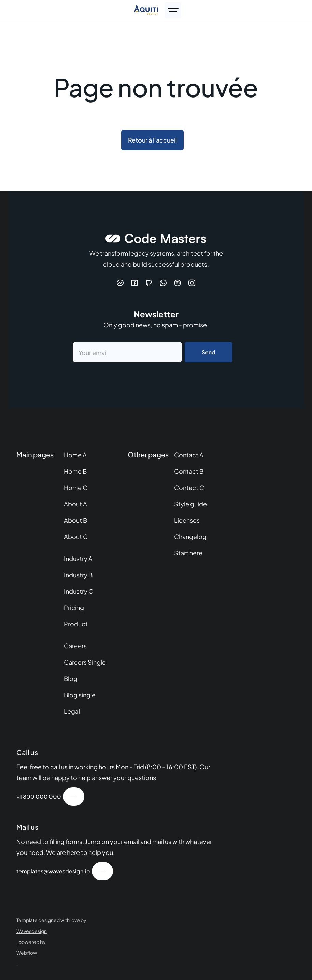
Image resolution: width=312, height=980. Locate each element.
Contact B (189, 471)
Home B (75, 471)
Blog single (80, 695)
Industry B (78, 575)
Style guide (190, 504)
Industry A (78, 558)
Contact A (189, 455)
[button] (173, 10)
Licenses (187, 520)
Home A (75, 455)
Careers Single (85, 662)
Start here (188, 553)
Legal (72, 711)
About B (75, 520)
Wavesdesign (32, 931)
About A (75, 504)
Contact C (189, 487)
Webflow (27, 953)
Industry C (79, 591)
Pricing (74, 607)
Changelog (190, 537)
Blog (71, 678)
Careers (75, 646)
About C (76, 537)
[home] (148, 10)
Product (76, 624)
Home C (76, 487)
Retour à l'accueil (152, 140)
